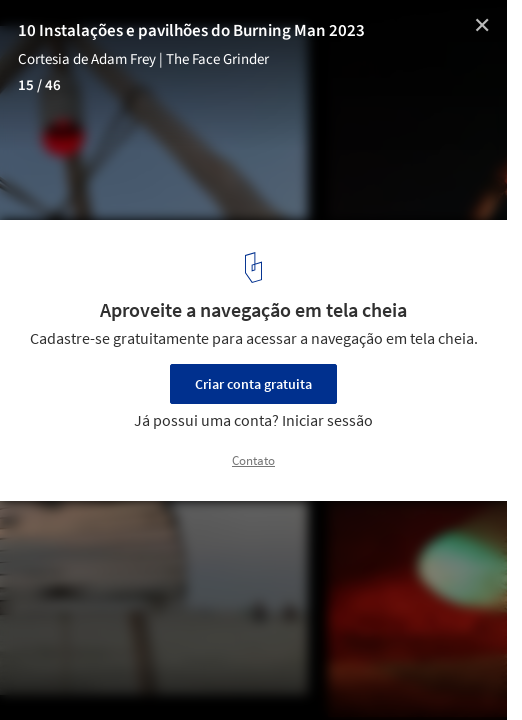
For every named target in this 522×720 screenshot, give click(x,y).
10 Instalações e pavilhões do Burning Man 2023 (191, 31)
